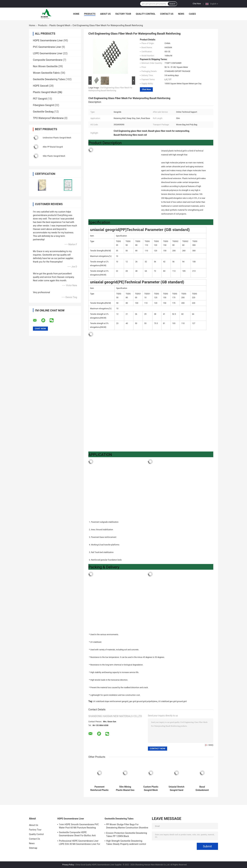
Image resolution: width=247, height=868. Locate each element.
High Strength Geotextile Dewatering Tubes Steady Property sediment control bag (126, 843)
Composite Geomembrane (48, 60)
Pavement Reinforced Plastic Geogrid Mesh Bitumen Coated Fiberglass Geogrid (99, 788)
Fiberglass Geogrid (43, 105)
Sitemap (33, 848)
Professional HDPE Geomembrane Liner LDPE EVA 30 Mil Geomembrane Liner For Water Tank (80, 843)
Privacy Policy (68, 865)
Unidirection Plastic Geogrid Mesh (57, 138)
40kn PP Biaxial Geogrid (53, 147)
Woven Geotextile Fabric (46, 73)
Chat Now (197, 4)
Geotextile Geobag (43, 112)
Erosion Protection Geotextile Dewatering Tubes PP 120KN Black (127, 835)
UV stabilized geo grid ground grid (172, 701)
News (181, 14)
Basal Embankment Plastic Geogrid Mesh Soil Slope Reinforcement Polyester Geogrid (202, 788)
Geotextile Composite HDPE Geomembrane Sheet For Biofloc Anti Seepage (77, 834)
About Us (105, 14)
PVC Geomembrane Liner (47, 47)
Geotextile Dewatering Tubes (49, 79)
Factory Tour (123, 14)
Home (76, 14)
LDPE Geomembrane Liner (48, 53)
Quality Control (146, 14)
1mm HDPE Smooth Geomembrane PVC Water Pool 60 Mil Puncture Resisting (79, 826)
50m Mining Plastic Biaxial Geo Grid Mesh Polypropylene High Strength (125, 788)
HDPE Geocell (41, 86)
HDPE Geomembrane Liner (48, 40)
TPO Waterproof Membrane (48, 118)
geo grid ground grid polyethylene (143, 701)
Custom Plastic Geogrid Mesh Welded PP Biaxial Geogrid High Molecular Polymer (151, 788)
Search (172, 4)
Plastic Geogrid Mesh (60, 25)
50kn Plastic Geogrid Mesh (54, 156)
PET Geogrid (40, 99)
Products (90, 14)
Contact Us (167, 14)
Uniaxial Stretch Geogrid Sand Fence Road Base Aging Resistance (177, 788)
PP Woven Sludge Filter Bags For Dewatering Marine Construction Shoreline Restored (127, 827)
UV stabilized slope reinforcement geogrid (111, 701)
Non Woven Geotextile (45, 66)
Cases (192, 14)
